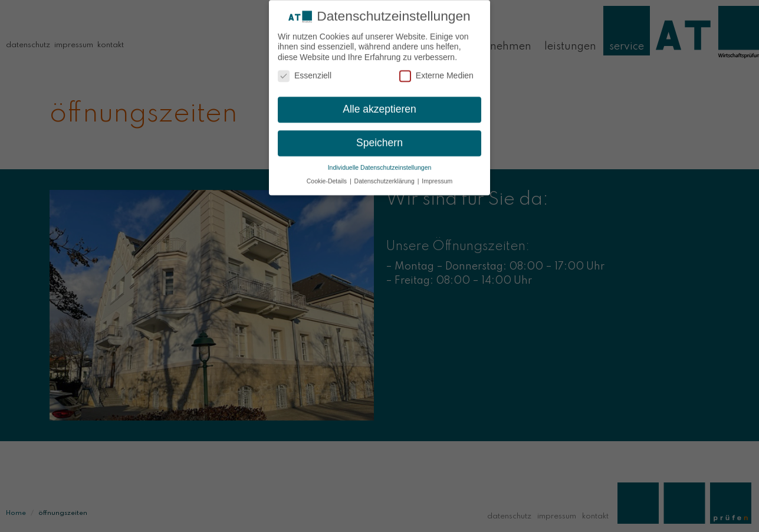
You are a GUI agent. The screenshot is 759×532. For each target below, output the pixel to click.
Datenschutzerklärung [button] (385, 178)
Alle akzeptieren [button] (379, 106)
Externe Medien (436, 73)
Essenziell (305, 73)
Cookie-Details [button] (328, 178)
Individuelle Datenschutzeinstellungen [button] (380, 164)
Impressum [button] (437, 178)
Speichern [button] (379, 140)
